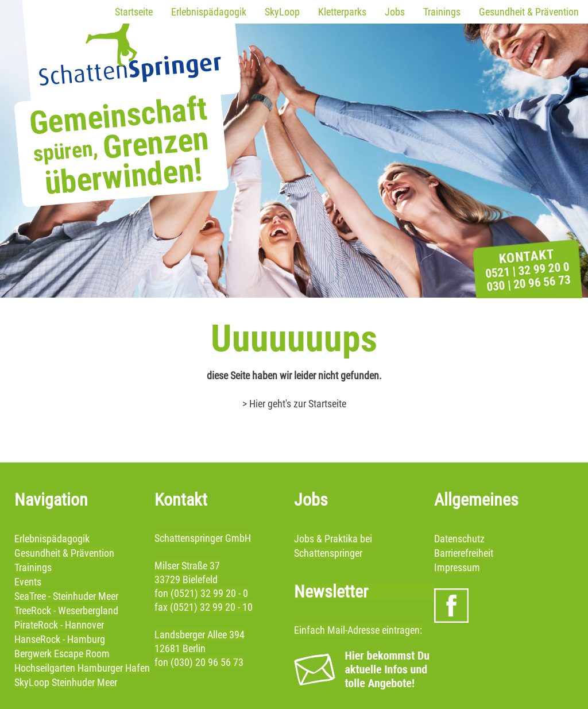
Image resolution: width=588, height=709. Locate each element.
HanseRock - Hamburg (60, 639)
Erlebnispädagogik (209, 12)
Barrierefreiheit (464, 553)
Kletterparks (342, 12)
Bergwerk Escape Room (62, 654)
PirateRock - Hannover (59, 625)
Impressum (457, 567)
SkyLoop (282, 12)
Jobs (395, 12)
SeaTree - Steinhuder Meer (66, 596)
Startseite (134, 12)
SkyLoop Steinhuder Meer (66, 682)
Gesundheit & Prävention (529, 12)
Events (28, 582)
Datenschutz (459, 539)
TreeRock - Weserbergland (66, 610)
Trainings (442, 12)
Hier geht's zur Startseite (298, 404)
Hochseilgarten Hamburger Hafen (82, 668)
